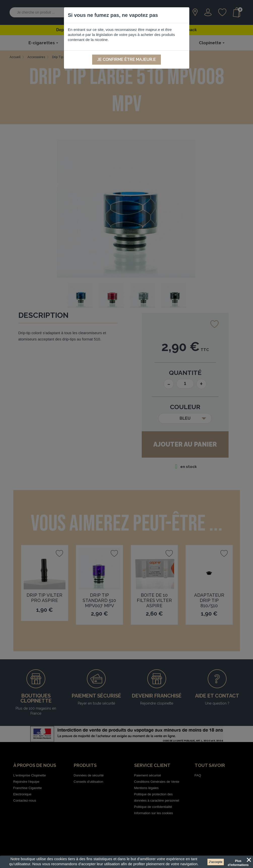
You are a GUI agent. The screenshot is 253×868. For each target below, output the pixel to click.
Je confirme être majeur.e (126, 59)
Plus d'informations (238, 862)
